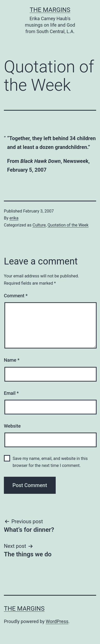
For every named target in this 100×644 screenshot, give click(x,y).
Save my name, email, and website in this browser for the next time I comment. (50, 462)
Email (11, 393)
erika (14, 218)
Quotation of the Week (68, 225)
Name (12, 360)
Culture (39, 225)
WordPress (57, 621)
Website (12, 426)
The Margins (50, 10)
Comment (16, 296)
